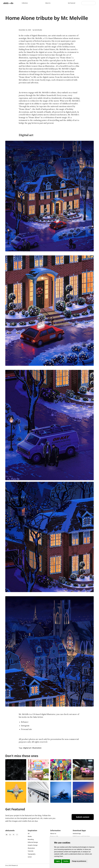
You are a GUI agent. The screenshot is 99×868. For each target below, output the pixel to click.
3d (29, 833)
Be (7, 835)
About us (48, 3)
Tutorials (31, 851)
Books (30, 836)
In (10, 835)
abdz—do (8, 3)
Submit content (83, 817)
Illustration (31, 848)
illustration (37, 748)
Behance (25, 722)
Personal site (27, 729)
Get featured (72, 3)
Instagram (25, 726)
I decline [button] (66, 861)
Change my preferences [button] (79, 861)
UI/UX (30, 857)
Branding (31, 839)
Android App (77, 833)
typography (32, 854)
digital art (27, 748)
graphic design (33, 845)
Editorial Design (33, 842)
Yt (14, 835)
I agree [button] (58, 861)
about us (53, 833)
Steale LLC (15, 865)
